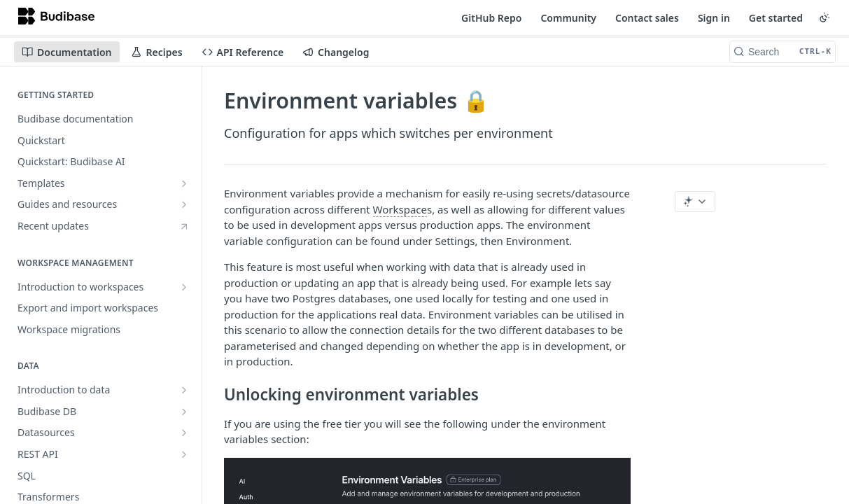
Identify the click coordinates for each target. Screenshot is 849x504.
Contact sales (647, 18)
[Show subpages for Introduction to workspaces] (184, 287)
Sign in (714, 18)
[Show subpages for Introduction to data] (184, 390)
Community (568, 18)
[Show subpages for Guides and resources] (184, 204)
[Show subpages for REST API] (184, 454)
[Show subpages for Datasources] (184, 433)
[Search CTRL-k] (783, 52)
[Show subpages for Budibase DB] (184, 412)
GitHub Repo (491, 18)
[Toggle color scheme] (825, 17)
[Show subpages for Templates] (184, 183)
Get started (776, 18)
